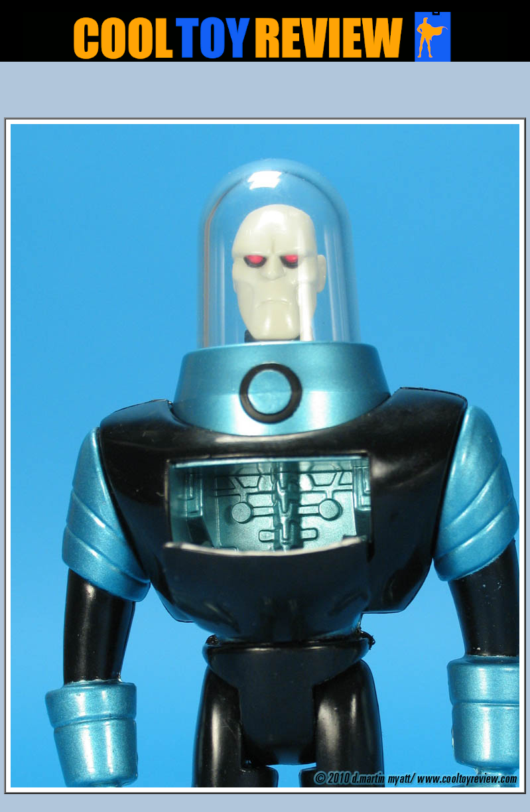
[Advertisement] (265, 94)
